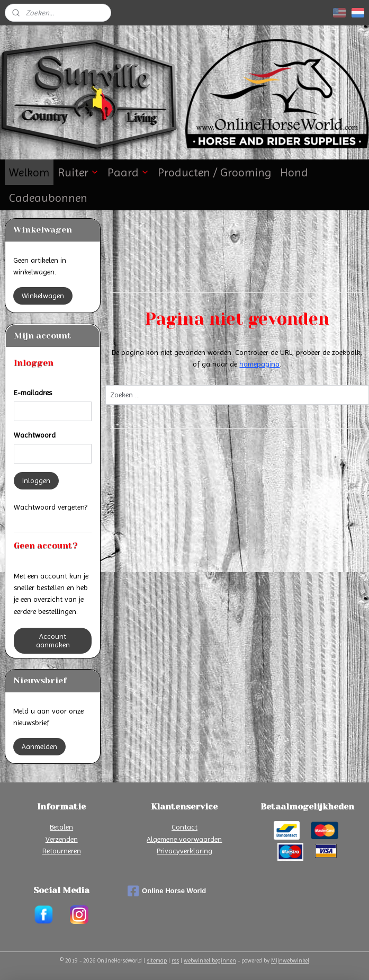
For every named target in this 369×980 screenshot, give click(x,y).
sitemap (157, 961)
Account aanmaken (53, 640)
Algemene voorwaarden (184, 839)
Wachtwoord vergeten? (51, 507)
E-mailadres (33, 393)
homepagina (260, 364)
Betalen (61, 827)
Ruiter (78, 172)
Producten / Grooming (215, 172)
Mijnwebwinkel (290, 961)
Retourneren (62, 851)
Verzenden (62, 839)
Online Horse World (167, 891)
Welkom (29, 172)
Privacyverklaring (184, 851)
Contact (184, 827)
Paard (128, 172)
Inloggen (36, 480)
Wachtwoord (35, 435)
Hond (294, 172)
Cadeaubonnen (48, 198)
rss (175, 961)
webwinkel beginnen (210, 961)
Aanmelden (39, 746)
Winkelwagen (43, 296)
